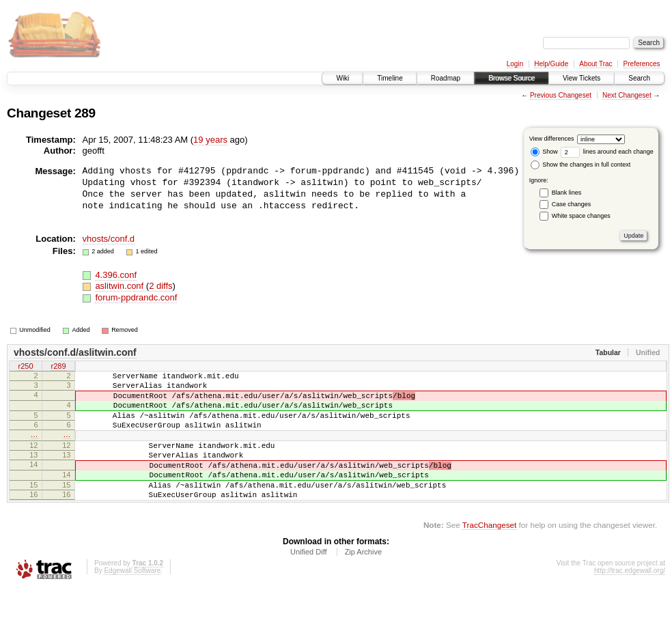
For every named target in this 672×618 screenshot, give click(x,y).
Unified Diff (309, 580)
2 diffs (160, 286)
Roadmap (446, 78)
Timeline (390, 78)
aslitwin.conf (120, 286)
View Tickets (582, 78)
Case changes (572, 204)
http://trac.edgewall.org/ (630, 599)
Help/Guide (551, 64)
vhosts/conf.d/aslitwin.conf (75, 352)
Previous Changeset (561, 95)
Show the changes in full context (581, 165)
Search (639, 78)
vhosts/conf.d (109, 239)
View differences (552, 139)
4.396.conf (116, 275)
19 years (210, 140)
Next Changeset (627, 95)
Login (515, 64)
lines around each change (607, 152)
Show (544, 152)
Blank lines (567, 193)
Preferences (642, 64)
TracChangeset (489, 553)
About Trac (596, 64)
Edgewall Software (132, 599)
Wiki (342, 78)
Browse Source (512, 78)
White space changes (581, 216)
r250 (25, 367)
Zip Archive (363, 580)
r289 (58, 367)
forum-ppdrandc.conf (136, 297)
